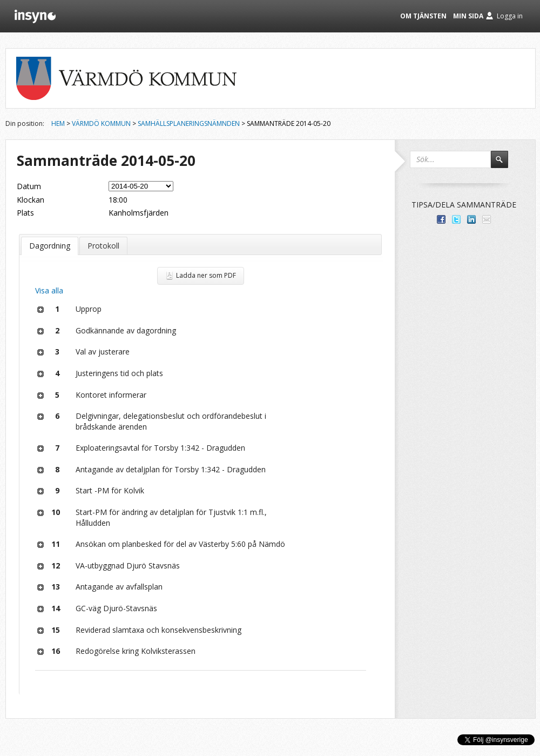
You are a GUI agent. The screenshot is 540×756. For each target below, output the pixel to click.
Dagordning (50, 246)
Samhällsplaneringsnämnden (189, 123)
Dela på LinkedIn (471, 219)
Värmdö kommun (101, 123)
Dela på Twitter (456, 219)
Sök (504, 164)
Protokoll (103, 246)
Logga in (510, 16)
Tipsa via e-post (487, 219)
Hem (58, 123)
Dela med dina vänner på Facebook (441, 219)
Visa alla (49, 290)
